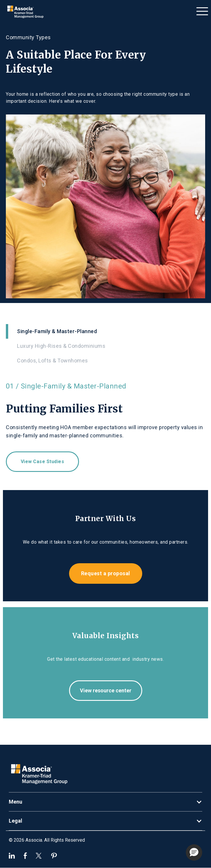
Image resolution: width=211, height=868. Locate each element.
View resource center (106, 690)
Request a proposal (106, 573)
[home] (27, 12)
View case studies (43, 462)
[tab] (105, 331)
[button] (202, 10)
